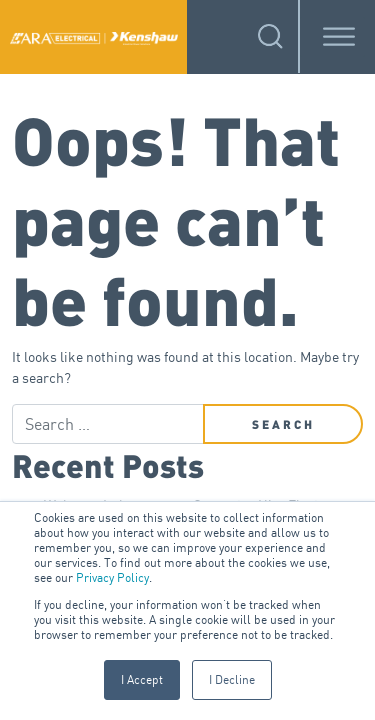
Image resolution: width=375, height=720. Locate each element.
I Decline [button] (232, 679)
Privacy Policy (112, 577)
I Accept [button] (142, 679)
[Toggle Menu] (339, 36)
